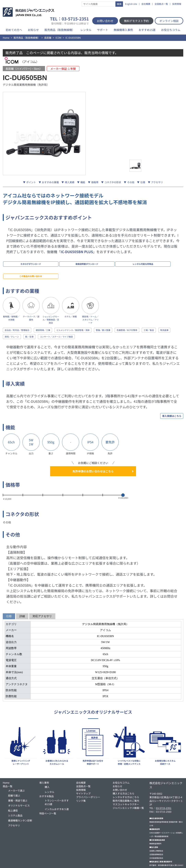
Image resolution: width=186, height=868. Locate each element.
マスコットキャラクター (126, 787)
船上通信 (13, 793)
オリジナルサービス (19, 788)
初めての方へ (14, 30)
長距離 (48, 38)
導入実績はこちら (172, 399)
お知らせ (33, 30)
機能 (83, 182)
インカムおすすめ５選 (57, 792)
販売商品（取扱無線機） (60, 30)
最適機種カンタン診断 (20, 803)
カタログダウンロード (20, 262)
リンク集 (81, 784)
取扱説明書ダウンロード (54, 262)
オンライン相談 (169, 21)
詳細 (22, 599)
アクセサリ (157, 182)
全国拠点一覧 (161, 4)
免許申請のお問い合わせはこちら (93, 454)
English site (131, 4)
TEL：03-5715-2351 (69, 21)
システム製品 (15, 798)
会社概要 (146, 4)
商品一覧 (8, 769)
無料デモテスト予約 (136, 21)
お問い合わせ (105, 21)
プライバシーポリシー (88, 780)
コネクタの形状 (113, 182)
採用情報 (177, 4)
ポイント (31, 182)
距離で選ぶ (14, 778)
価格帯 (95, 182)
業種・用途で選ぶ (18, 783)
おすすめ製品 (47, 779)
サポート (103, 30)
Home (6, 38)
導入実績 (70, 182)
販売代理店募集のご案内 (126, 784)
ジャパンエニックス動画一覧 (128, 791)
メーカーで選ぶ (16, 773)
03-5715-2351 (164, 791)
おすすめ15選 (147, 30)
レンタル (86, 30)
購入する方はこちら (123, 776)
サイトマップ (83, 776)
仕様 (143, 182)
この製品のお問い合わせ (122, 262)
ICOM (58, 38)
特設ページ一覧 (48, 796)
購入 (47, 770)
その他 (131, 182)
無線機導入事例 (123, 30)
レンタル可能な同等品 (88, 262)
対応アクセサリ (42, 599)
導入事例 (44, 766)
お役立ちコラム (171, 30)
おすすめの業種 (50, 182)
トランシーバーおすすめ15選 (57, 785)
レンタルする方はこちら (126, 780)
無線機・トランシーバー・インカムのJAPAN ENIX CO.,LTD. (92, 863)
